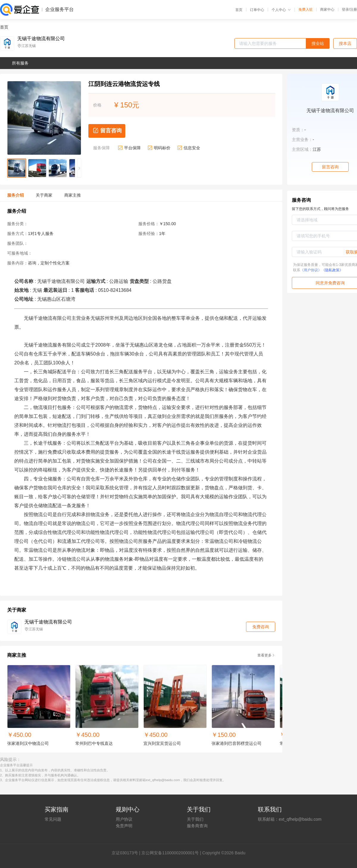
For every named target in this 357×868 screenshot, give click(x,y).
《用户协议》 (311, 270)
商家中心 (327, 10)
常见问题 (53, 819)
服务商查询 (197, 826)
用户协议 (124, 819)
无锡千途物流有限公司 (41, 39)
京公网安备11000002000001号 (170, 853)
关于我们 (195, 819)
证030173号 (127, 853)
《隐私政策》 (332, 270)
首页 (239, 10)
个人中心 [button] (281, 10)
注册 (353, 10)
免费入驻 (306, 10)
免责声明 (124, 826)
